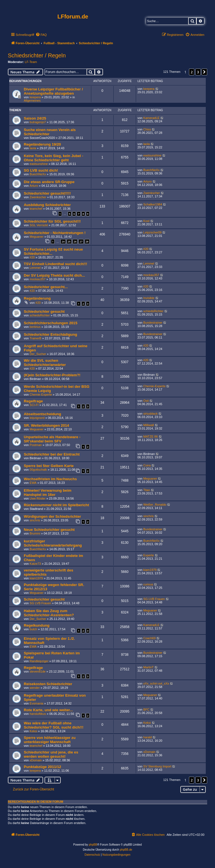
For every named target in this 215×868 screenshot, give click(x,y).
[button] (204, 72)
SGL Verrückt (39, 225)
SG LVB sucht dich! (41, 170)
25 (69, 242)
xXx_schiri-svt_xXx (156, 683)
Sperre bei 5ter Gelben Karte (49, 466)
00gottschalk (38, 470)
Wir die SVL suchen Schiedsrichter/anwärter (45, 363)
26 (75, 242)
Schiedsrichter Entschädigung (51, 334)
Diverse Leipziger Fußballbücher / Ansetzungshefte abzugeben (53, 91)
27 (81, 242)
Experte (149, 555)
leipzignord (37, 418)
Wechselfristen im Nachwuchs (50, 479)
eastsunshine (39, 164)
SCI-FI (34, 405)
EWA (33, 483)
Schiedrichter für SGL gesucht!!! (52, 221)
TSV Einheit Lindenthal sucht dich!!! (55, 264)
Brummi (35, 533)
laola (33, 148)
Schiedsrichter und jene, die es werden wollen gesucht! (51, 754)
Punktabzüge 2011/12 (42, 767)
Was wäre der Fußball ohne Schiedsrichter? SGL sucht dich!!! (54, 725)
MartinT (149, 667)
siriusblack (150, 414)
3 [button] (198, 72)
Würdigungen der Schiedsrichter (52, 516)
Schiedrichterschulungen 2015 (51, 323)
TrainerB (36, 338)
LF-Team (31, 62)
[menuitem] (41, 35)
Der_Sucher (38, 354)
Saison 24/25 (35, 118)
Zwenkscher (38, 197)
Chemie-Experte (41, 395)
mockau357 (38, 279)
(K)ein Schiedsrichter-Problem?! (52, 375)
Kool (146, 221)
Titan (147, 490)
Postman (36, 445)
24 (63, 242)
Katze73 (35, 564)
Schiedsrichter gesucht (44, 312)
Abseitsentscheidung (42, 414)
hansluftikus (38, 714)
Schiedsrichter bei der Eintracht (52, 454)
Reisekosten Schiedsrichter (48, 684)
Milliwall (149, 425)
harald (148, 737)
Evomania (37, 703)
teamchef (36, 209)
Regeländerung (37, 298)
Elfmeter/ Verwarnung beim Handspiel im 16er (48, 493)
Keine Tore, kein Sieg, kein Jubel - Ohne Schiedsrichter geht (53, 158)
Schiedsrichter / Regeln (37, 55)
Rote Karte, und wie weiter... (48, 710)
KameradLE (151, 118)
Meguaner (37, 237)
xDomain (36, 760)
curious (148, 584)
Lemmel (35, 268)
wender (35, 688)
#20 (32, 257)
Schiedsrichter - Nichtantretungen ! (55, 233)
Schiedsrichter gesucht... (46, 287)
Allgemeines (32, 101)
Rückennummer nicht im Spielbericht (56, 505)
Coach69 (149, 638)
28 (87, 242)
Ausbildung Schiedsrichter (47, 205)
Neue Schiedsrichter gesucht (49, 530)
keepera (35, 97)
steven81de (38, 671)
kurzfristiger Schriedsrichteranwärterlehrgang (53, 543)
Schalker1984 (153, 204)
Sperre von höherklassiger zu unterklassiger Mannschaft (50, 740)
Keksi (33, 731)
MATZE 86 (151, 437)
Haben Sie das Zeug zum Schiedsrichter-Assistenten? (49, 613)
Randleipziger (39, 661)
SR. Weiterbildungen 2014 (46, 425)
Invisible (149, 298)
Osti (146, 401)
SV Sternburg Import (157, 766)
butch (33, 629)
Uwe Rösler (38, 498)
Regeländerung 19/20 (42, 144)
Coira (147, 465)
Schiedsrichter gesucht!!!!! (47, 193)
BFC (146, 710)
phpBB (93, 845)
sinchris (35, 520)
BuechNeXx (38, 174)
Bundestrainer (153, 323)
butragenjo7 (38, 122)
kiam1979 (36, 578)
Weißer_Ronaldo (155, 505)
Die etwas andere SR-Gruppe (49, 182)
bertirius (35, 327)
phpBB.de (126, 850)
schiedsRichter (40, 315)
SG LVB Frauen (40, 603)
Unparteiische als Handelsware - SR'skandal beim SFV (52, 439)
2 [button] (192, 72)
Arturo (34, 186)
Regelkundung (37, 625)
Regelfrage (33, 401)
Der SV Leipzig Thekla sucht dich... (54, 275)
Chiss (147, 129)
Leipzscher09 (152, 232)
